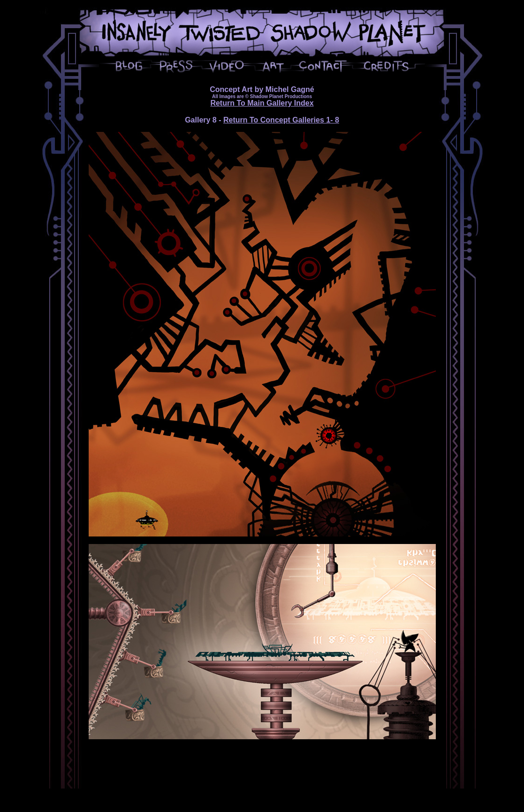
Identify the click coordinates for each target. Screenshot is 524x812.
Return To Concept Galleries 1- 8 (281, 120)
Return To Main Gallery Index (262, 103)
